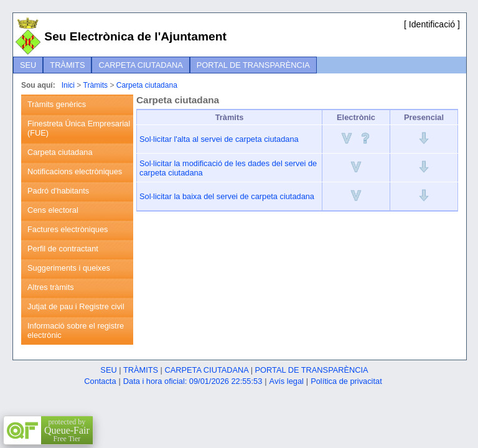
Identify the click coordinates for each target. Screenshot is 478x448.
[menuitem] (28, 65)
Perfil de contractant (63, 249)
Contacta (100, 381)
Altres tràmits (51, 287)
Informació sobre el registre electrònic (76, 330)
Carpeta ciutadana (140, 65)
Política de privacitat (346, 381)
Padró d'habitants (58, 191)
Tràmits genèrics (57, 104)
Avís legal (287, 381)
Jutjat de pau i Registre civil (76, 306)
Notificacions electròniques (75, 171)
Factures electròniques (68, 229)
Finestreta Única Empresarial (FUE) (79, 128)
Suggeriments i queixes (69, 268)
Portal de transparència (253, 65)
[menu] (77, 220)
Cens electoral (53, 210)
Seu (28, 65)
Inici (68, 85)
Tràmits (67, 65)
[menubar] (165, 65)
